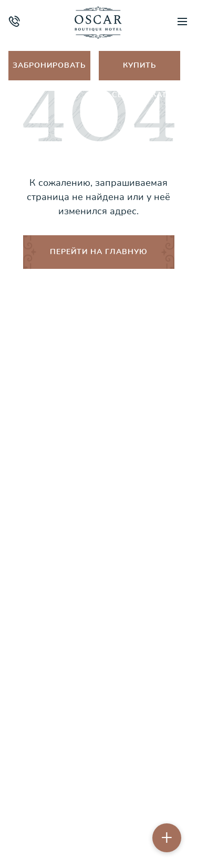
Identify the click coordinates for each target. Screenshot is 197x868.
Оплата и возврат (99, 588)
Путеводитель (98, 465)
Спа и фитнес (98, 440)
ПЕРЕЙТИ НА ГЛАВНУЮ (99, 252)
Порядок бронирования (99, 564)
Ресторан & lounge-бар (98, 490)
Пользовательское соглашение (99, 825)
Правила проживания (99, 539)
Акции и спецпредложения (99, 514)
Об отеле (98, 391)
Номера (98, 416)
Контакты (98, 613)
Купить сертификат (139, 70)
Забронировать (49, 65)
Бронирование (99, 638)
